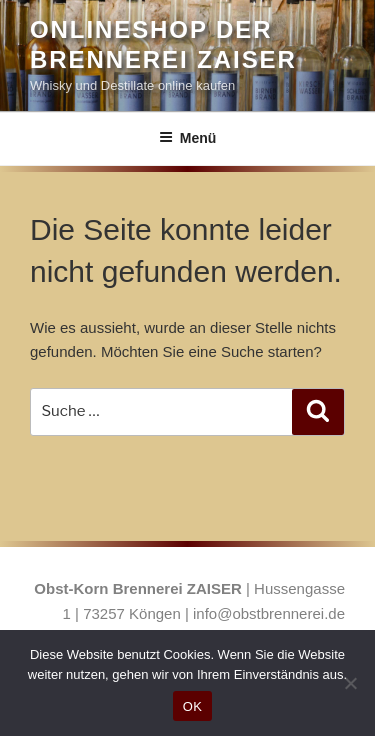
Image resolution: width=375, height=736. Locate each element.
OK (192, 706)
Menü (188, 138)
